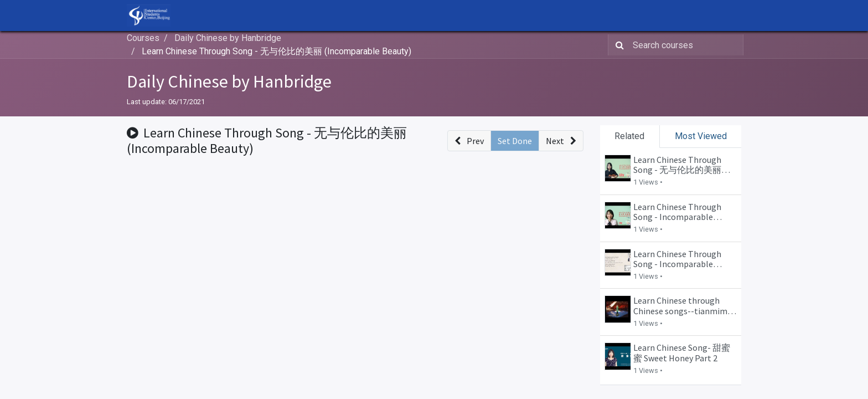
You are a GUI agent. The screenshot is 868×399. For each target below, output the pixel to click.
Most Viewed (701, 136)
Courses (143, 38)
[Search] (618, 45)
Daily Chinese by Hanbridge (229, 81)
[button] (469, 141)
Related (629, 136)
